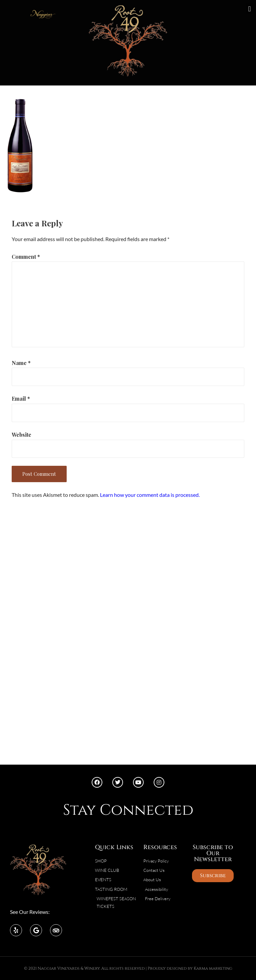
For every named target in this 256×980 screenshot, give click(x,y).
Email (21, 399)
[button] (249, 9)
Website (21, 435)
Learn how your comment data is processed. (150, 495)
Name (21, 363)
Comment (26, 257)
